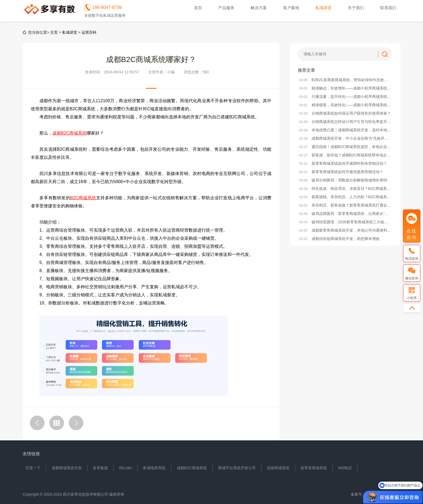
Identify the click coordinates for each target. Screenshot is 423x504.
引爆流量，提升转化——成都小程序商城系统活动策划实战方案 (345, 97)
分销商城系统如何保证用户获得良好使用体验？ (345, 113)
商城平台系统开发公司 (237, 468)
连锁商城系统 (278, 468)
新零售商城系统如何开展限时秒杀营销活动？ (343, 163)
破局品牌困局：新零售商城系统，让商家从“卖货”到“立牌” (345, 214)
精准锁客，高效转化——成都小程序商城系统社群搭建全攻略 (345, 105)
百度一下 (33, 468)
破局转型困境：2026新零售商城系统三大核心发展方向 (345, 222)
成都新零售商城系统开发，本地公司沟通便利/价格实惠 (345, 230)
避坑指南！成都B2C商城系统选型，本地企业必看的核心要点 (345, 147)
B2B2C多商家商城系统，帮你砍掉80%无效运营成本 (345, 80)
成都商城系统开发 (67, 468)
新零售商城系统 (314, 468)
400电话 (345, 468)
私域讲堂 (70, 32)
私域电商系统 (154, 468)
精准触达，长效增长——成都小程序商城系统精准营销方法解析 (345, 88)
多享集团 (100, 468)
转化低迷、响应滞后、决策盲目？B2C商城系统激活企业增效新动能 (345, 188)
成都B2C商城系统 (192, 468)
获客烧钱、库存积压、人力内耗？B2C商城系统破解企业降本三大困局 (345, 197)
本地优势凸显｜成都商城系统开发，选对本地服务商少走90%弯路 (345, 130)
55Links (125, 468)
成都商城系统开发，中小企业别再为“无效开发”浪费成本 (345, 138)
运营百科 (89, 32)
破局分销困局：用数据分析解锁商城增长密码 (343, 180)
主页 (54, 32)
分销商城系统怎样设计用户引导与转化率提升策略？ (345, 122)
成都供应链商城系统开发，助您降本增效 (339, 239)
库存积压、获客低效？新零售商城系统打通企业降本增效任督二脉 (345, 205)
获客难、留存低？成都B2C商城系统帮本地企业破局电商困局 (345, 155)
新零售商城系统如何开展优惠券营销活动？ (341, 172)
